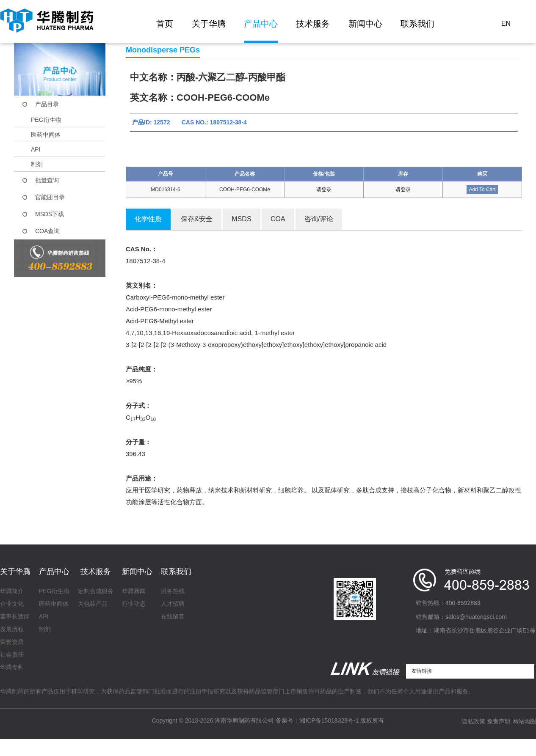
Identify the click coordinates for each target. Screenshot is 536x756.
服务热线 (173, 591)
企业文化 (12, 604)
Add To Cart (482, 190)
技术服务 (313, 24)
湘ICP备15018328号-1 (329, 720)
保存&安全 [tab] (197, 219)
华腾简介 (12, 591)
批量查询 (47, 180)
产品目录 (47, 104)
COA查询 (47, 231)
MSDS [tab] (241, 219)
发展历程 (12, 629)
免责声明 (499, 721)
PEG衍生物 (46, 120)
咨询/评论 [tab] (319, 219)
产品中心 (261, 24)
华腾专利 (12, 667)
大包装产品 (93, 604)
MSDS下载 (50, 214)
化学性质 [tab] (148, 219)
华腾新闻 (134, 591)
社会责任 (12, 654)
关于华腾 (209, 24)
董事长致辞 (15, 616)
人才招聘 (173, 604)
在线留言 (173, 616)
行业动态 (134, 604)
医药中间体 (46, 135)
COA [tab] (278, 219)
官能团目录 (50, 197)
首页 (165, 24)
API (36, 149)
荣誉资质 (12, 642)
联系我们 (417, 24)
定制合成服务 (96, 591)
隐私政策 (473, 721)
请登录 (324, 190)
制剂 (37, 164)
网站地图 (524, 721)
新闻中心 (365, 24)
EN (506, 23)
